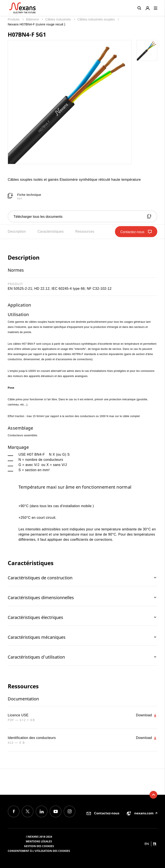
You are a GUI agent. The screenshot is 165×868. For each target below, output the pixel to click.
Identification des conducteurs (32, 738)
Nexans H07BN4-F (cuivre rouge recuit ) (37, 24)
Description (17, 231)
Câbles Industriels (59, 19)
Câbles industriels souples (96, 19)
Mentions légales (39, 841)
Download (147, 715)
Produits (14, 19)
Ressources (85, 231)
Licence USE (18, 715)
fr (155, 844)
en (147, 844)
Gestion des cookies (39, 846)
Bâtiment (33, 19)
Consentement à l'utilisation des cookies (39, 851)
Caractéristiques (50, 231)
